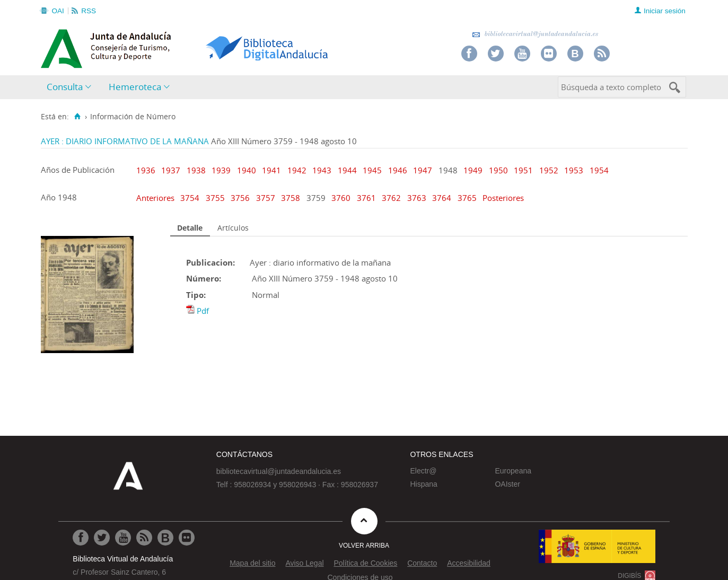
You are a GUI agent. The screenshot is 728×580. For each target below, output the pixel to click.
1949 (473, 170)
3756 (241, 198)
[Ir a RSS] (144, 538)
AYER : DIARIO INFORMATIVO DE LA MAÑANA (125, 141)
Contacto (422, 563)
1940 (247, 170)
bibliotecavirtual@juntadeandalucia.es (535, 34)
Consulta (65, 87)
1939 (221, 170)
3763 (418, 198)
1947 (423, 170)
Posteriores (503, 198)
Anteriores (156, 198)
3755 (216, 198)
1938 (196, 170)
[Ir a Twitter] (102, 538)
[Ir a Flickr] (187, 538)
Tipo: (196, 295)
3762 (392, 198)
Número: (204, 278)
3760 (342, 198)
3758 (292, 198)
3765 (468, 198)
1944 (347, 170)
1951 (523, 170)
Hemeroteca (135, 87)
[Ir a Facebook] (81, 538)
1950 (498, 170)
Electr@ (423, 471)
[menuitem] (71, 87)
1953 (574, 170)
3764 (443, 198)
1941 (271, 170)
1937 (171, 170)
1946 (398, 170)
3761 (367, 198)
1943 (322, 170)
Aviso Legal (304, 563)
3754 (191, 198)
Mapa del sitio (252, 563)
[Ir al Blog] (165, 538)
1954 (599, 170)
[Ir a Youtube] (123, 538)
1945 (372, 170)
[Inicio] (78, 117)
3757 (267, 198)
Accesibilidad (469, 563)
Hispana (423, 484)
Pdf (203, 311)
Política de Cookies (365, 563)
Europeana (513, 471)
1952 (549, 170)
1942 (297, 170)
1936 (146, 170)
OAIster (507, 484)
